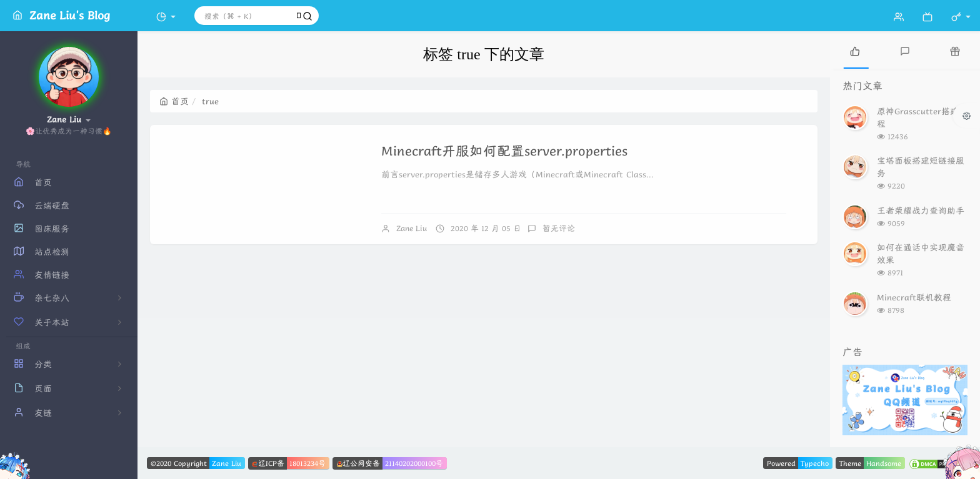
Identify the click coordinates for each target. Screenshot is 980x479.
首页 (174, 101)
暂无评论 (559, 228)
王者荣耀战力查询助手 (921, 210)
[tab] (855, 50)
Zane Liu (412, 228)
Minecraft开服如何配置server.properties (504, 151)
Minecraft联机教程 (914, 297)
